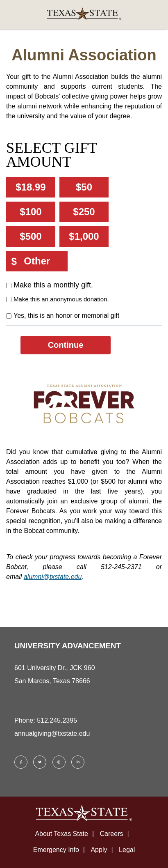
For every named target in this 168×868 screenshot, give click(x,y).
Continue (66, 345)
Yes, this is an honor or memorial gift (66, 316)
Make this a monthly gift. (53, 285)
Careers (112, 834)
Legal (127, 850)
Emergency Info (56, 850)
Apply (99, 850)
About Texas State (61, 834)
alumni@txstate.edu (53, 577)
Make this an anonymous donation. (61, 299)
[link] (84, 15)
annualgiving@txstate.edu (52, 734)
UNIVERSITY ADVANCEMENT (68, 646)
